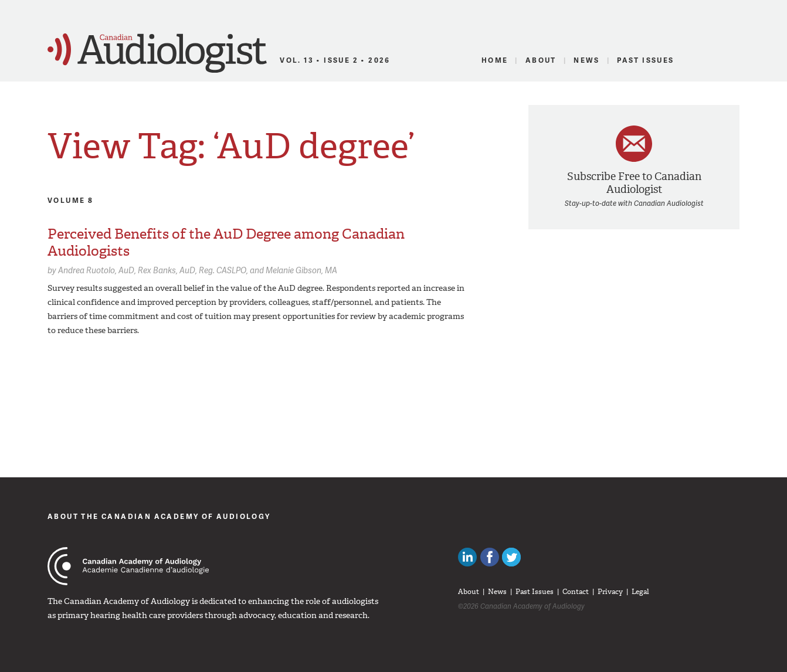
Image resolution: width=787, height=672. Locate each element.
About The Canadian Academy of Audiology (159, 516)
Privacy (610, 592)
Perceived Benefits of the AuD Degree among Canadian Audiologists (226, 242)
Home (495, 60)
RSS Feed (732, 60)
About (541, 60)
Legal (640, 592)
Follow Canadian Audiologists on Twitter (511, 557)
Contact (576, 592)
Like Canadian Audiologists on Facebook (490, 557)
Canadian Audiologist (157, 53)
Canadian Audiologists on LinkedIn (467, 557)
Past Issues (645, 60)
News (587, 60)
